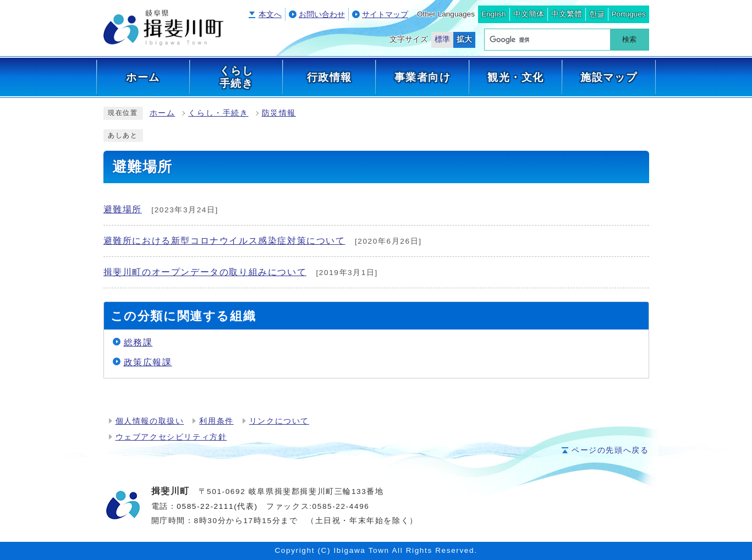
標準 (442, 39)
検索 (629, 39)
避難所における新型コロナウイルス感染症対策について (224, 241)
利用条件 (216, 421)
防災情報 (279, 113)
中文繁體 (567, 14)
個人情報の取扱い (150, 421)
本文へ (270, 15)
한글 (597, 14)
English (494, 14)
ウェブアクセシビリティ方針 (171, 437)
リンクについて (279, 421)
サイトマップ (385, 15)
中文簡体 (529, 14)
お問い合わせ (322, 15)
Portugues (629, 14)
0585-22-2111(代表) (217, 506)
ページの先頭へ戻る (610, 450)
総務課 (138, 342)
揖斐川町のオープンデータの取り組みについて (205, 272)
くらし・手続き (218, 113)
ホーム (163, 113)
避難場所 (123, 209)
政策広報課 (148, 362)
